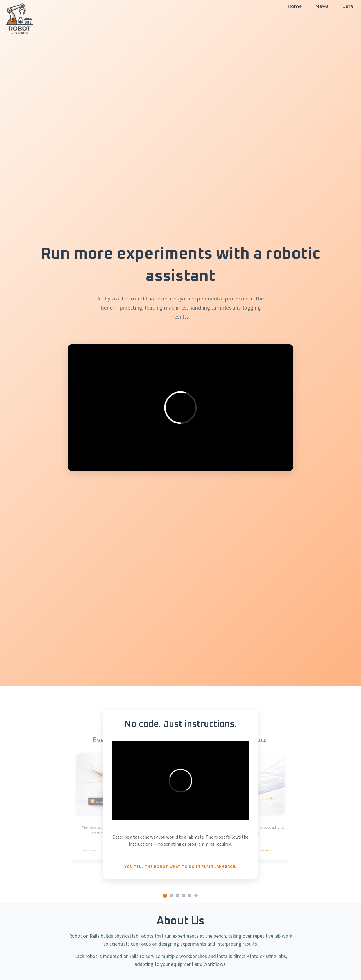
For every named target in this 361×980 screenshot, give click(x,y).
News (322, 6)
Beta (348, 6)
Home (295, 6)
